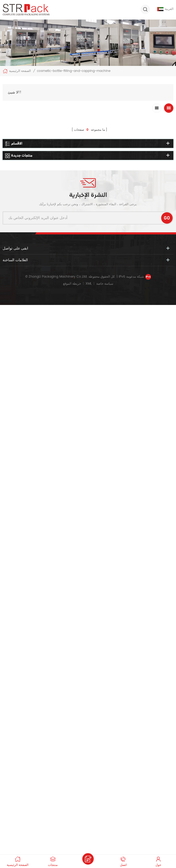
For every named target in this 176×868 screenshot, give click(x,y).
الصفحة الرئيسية (17, 71)
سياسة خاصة (105, 284)
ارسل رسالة (88, 859)
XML (89, 284)
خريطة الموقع (72, 284)
